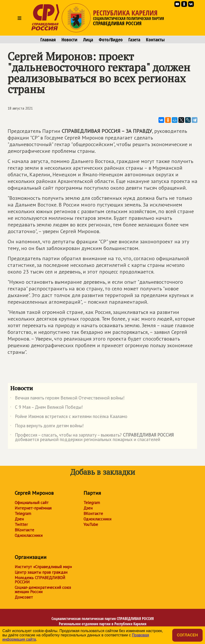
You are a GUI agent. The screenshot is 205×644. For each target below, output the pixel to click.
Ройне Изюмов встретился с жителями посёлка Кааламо (69, 417)
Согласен (187, 635)
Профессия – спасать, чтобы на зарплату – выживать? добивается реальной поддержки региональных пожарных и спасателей (92, 437)
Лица (88, 40)
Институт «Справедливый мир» (43, 567)
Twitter (21, 524)
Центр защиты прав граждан (41, 572)
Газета (134, 40)
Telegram (23, 514)
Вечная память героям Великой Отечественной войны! (67, 399)
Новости (69, 40)
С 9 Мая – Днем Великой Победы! (47, 408)
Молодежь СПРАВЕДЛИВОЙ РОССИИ (40, 580)
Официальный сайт (32, 503)
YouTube (91, 524)
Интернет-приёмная (33, 508)
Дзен (19, 519)
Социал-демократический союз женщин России (43, 590)
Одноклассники (29, 535)
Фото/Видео (111, 40)
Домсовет (24, 597)
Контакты (155, 40)
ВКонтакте (24, 530)
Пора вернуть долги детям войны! (47, 427)
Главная (48, 40)
